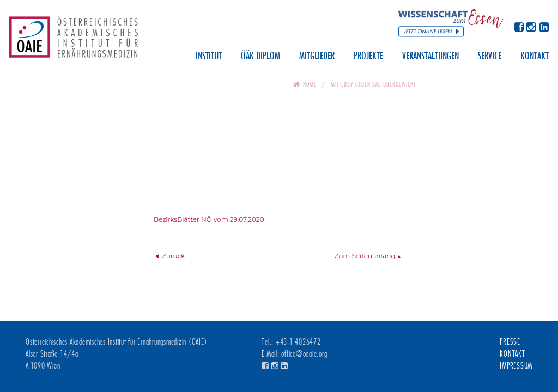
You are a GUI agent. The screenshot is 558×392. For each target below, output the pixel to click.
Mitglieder (317, 57)
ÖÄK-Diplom (260, 57)
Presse (510, 342)
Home (310, 84)
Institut (209, 57)
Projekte (368, 57)
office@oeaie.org (304, 354)
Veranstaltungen (430, 57)
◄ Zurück (169, 256)
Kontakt (535, 57)
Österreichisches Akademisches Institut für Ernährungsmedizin (74, 41)
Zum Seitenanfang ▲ (368, 256)
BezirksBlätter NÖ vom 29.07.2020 (209, 219)
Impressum (516, 366)
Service (490, 57)
